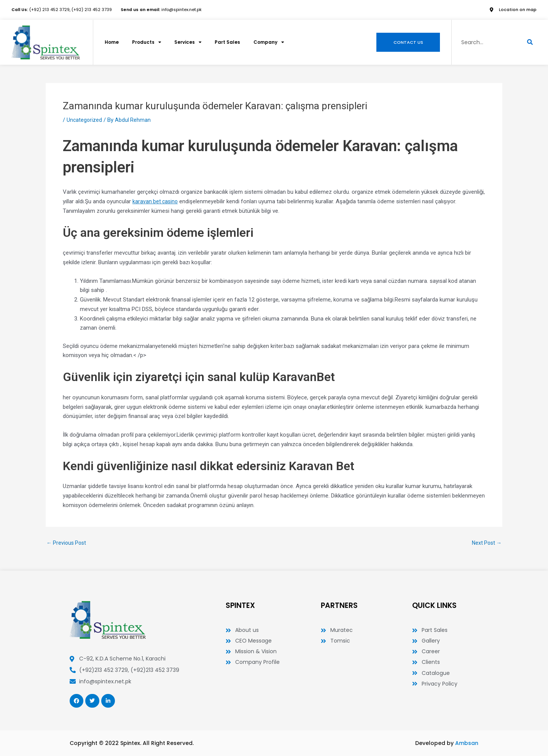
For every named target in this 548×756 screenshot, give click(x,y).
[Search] (530, 43)
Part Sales (231, 42)
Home (112, 42)
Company (274, 43)
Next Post (486, 543)
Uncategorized (85, 120)
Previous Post (68, 543)
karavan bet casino (156, 201)
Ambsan (467, 743)
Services (191, 43)
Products (148, 43)
